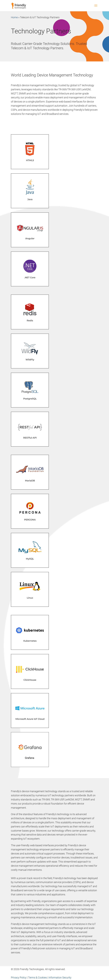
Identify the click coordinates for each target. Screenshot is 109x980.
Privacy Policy (19, 978)
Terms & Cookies (37, 978)
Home (14, 17)
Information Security (60, 978)
